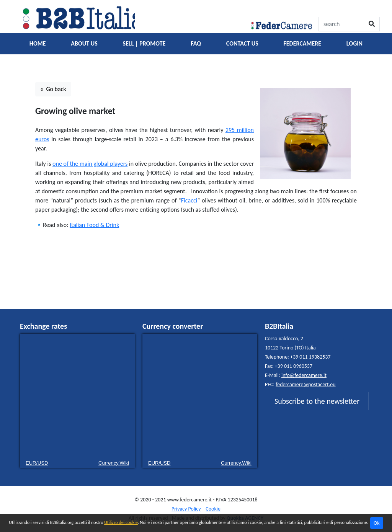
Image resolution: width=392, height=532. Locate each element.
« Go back (53, 89)
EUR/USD (37, 463)
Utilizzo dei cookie (121, 522)
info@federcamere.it (304, 375)
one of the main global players (90, 164)
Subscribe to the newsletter (317, 401)
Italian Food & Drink (94, 225)
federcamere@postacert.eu (305, 384)
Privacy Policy (186, 509)
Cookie (213, 509)
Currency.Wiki (114, 463)
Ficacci (189, 200)
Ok (377, 523)
